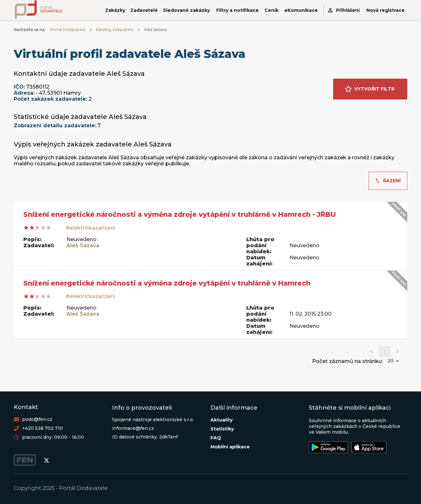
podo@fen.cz (37, 419)
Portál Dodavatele (68, 30)
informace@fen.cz (133, 428)
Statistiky (222, 429)
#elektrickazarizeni (90, 228)
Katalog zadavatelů (115, 30)
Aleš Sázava (83, 245)
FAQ (216, 438)
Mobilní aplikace (230, 447)
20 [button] (390, 361)
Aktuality (222, 420)
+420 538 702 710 (42, 428)
